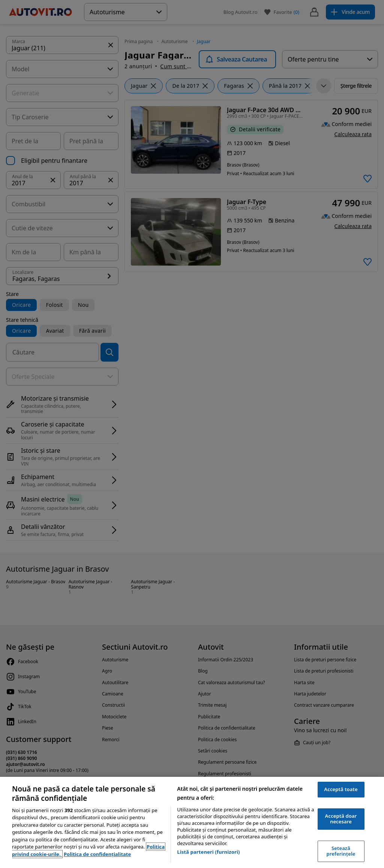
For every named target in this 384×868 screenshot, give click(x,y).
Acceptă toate (341, 789)
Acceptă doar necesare (341, 819)
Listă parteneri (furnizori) (208, 852)
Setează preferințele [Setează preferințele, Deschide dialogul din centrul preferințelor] (341, 851)
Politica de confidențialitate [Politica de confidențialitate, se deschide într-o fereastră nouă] (97, 854)
